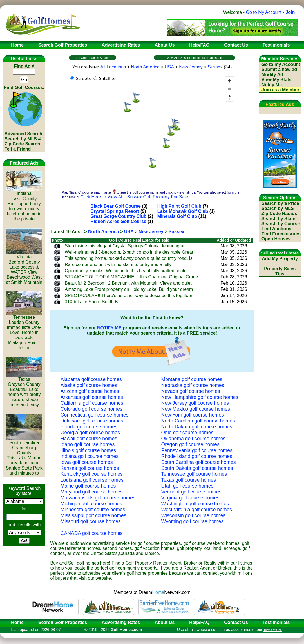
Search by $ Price (280, 203)
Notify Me (272, 85)
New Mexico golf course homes (196, 409)
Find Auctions (276, 229)
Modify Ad (272, 75)
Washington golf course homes (195, 504)
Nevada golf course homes (191, 391)
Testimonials (276, 622)
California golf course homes (92, 403)
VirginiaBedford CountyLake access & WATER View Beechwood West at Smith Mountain (24, 268)
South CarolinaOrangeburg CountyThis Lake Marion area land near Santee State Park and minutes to (24, 456)
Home (15, 622)
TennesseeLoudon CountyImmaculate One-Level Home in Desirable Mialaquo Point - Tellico (24, 330)
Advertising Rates (121, 622)
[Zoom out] (230, 89)
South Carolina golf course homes (199, 462)
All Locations (113, 67)
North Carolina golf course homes (198, 421)
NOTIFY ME (109, 328)
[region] (152, 130)
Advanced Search (23, 134)
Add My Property (280, 259)
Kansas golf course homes (90, 468)
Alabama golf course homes (91, 379)
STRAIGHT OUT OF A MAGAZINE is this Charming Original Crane (131, 277)
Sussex (215, 67)
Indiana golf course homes (90, 456)
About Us (165, 622)
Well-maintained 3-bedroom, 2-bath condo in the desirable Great (129, 252)
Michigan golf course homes (91, 504)
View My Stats (276, 80)
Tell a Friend (18, 149)
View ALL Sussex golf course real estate (195, 58)
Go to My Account (264, 12)
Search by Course (281, 224)
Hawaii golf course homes (89, 439)
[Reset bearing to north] (230, 97)
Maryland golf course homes (92, 492)
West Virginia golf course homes (197, 510)
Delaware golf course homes (92, 421)
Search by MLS (278, 208)
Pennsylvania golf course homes (197, 450)
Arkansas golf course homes (92, 397)
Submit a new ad (279, 69)
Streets (83, 78)
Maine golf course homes (88, 486)
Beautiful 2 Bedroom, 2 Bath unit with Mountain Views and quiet (128, 283)
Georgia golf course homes (90, 433)
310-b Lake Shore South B (91, 302)
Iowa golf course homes (87, 462)
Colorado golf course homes (91, 409)
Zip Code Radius (279, 213)
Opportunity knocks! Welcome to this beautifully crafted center (126, 271)
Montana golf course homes (192, 379)
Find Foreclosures (281, 234)
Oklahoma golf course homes (194, 439)
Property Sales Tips (280, 271)
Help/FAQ (199, 622)
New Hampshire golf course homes (200, 397)
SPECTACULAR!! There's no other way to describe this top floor (128, 296)
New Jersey (191, 67)
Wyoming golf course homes (193, 521)
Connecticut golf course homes (95, 415)
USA (169, 67)
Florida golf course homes (89, 427)
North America (145, 67)
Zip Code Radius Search (93, 58)
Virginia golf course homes (190, 498)
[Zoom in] (230, 81)
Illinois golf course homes (88, 450)
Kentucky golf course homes (92, 474)
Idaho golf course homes (88, 444)
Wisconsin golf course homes (194, 515)
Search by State (278, 219)
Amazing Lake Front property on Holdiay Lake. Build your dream (129, 289)
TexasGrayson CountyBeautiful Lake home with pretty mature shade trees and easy (24, 390)
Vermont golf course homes (191, 492)
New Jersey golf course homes (195, 403)
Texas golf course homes (189, 480)
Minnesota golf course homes (93, 510)
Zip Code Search (22, 144)
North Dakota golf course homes (197, 427)
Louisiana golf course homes (92, 480)
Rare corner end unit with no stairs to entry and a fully (118, 265)
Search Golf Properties (63, 622)
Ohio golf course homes (187, 433)
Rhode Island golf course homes (197, 456)
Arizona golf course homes (90, 391)
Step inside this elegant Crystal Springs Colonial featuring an (125, 246)
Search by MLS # (23, 139)
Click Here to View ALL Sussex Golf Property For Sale (134, 197)
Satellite (107, 78)
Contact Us (236, 622)
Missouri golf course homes (91, 521)
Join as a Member (280, 90)
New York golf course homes (193, 415)
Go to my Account (281, 64)
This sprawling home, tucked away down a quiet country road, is (129, 258)
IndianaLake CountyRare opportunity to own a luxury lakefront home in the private (24, 204)
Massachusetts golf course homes (98, 498)
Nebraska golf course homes (193, 385)
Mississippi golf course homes (93, 515)
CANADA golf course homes (92, 533)
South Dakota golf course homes (197, 468)
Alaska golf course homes (89, 385)
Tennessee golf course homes (194, 474)
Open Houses (276, 239)
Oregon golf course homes (190, 444)
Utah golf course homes (187, 486)
